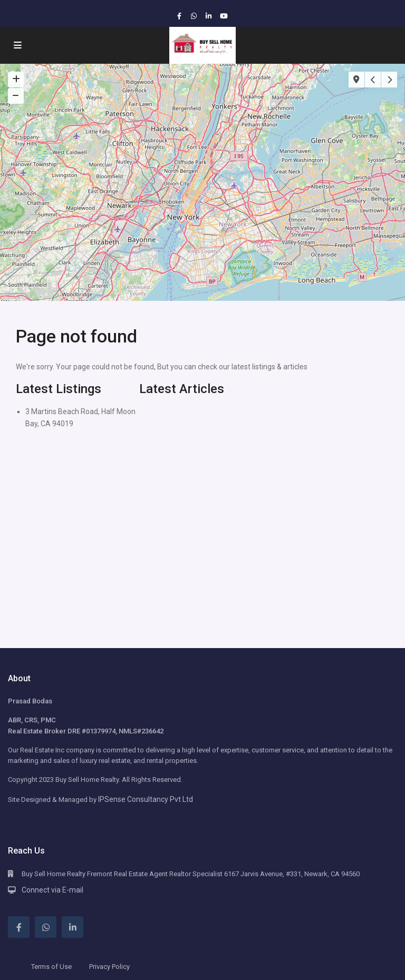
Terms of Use (51, 967)
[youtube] (225, 16)
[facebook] (180, 16)
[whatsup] (195, 16)
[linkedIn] (210, 16)
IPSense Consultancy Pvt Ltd (146, 799)
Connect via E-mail (52, 890)
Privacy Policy (109, 967)
